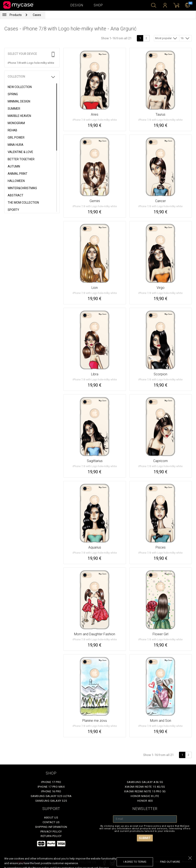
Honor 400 (145, 801)
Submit (145, 838)
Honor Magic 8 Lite (145, 796)
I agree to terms (135, 862)
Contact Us (51, 822)
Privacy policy (51, 832)
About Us (51, 818)
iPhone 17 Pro (51, 782)
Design (77, 5)
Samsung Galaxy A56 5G (145, 782)
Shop (98, 5)
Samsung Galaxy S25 (51, 801)
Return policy (51, 836)
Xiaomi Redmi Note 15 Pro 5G (145, 791)
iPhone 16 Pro (51, 791)
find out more (170, 862)
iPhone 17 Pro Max (51, 787)
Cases (37, 15)
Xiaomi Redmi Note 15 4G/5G (145, 787)
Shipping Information (51, 827)
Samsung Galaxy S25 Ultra (51, 796)
